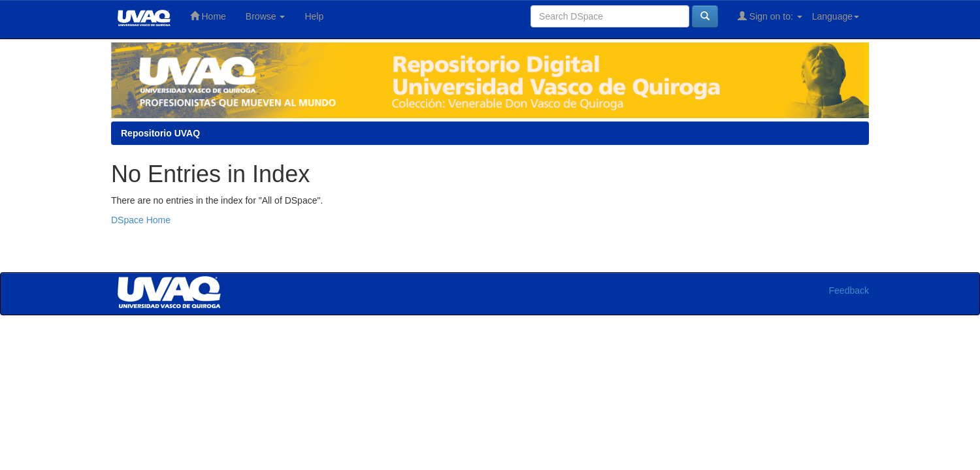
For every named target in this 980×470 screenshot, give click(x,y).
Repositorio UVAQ (160, 133)
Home (208, 16)
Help (314, 16)
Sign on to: (770, 16)
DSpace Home (141, 220)
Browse (266, 16)
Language (836, 16)
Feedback (849, 290)
